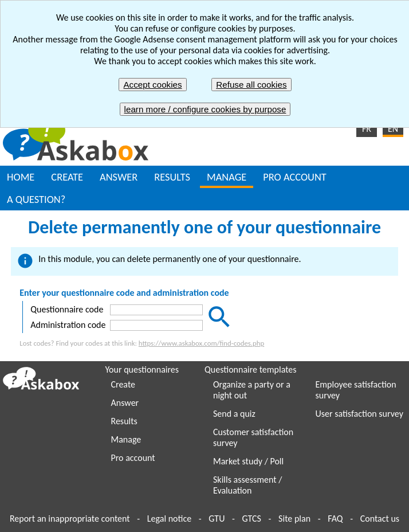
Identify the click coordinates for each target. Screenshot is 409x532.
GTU (217, 519)
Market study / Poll (248, 461)
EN (393, 129)
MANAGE (227, 177)
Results (124, 421)
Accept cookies (152, 85)
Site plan (294, 519)
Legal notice (169, 519)
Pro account (133, 458)
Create (123, 384)
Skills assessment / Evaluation (247, 485)
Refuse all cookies (251, 85)
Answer (125, 403)
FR (367, 129)
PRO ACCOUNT (294, 177)
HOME (21, 177)
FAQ (335, 519)
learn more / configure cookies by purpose (205, 109)
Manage (126, 439)
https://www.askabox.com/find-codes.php (201, 343)
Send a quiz (234, 414)
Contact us (380, 519)
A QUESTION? (36, 199)
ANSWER (119, 177)
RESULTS (172, 177)
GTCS (252, 519)
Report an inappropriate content (70, 519)
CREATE (67, 177)
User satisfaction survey (359, 414)
